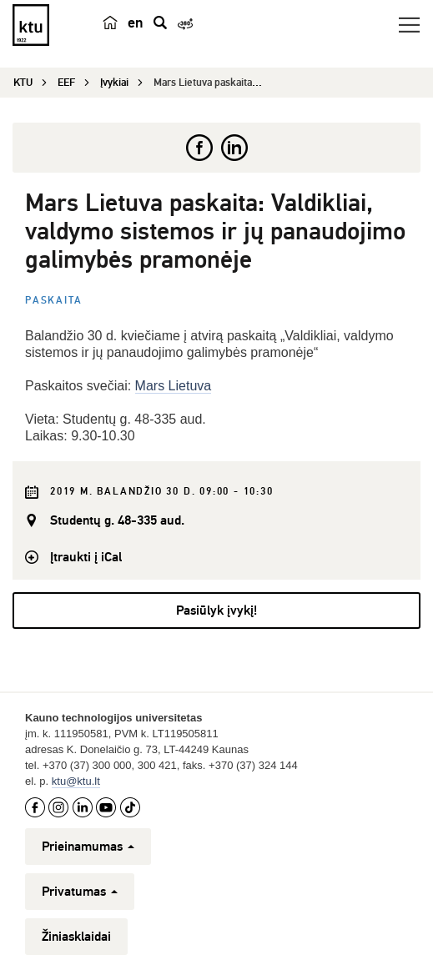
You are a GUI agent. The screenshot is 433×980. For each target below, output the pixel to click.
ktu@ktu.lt (76, 781)
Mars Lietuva (174, 386)
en (136, 23)
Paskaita (53, 301)
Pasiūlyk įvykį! (216, 611)
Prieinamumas (88, 847)
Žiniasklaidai (76, 937)
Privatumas (80, 892)
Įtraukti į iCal (86, 557)
